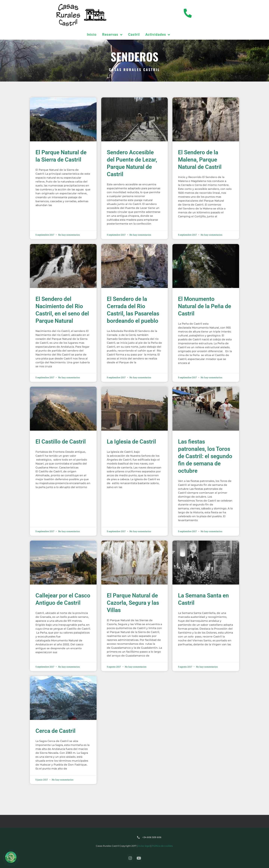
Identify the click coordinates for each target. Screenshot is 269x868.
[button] (11, 857)
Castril (134, 34)
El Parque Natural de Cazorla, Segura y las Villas (133, 603)
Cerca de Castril (55, 731)
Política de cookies (162, 846)
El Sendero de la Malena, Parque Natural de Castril (200, 160)
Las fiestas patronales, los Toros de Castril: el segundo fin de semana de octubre (205, 456)
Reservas (112, 35)
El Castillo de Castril (61, 442)
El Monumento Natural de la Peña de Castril (205, 306)
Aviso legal (144, 846)
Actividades (158, 35)
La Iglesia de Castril (131, 442)
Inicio (92, 34)
